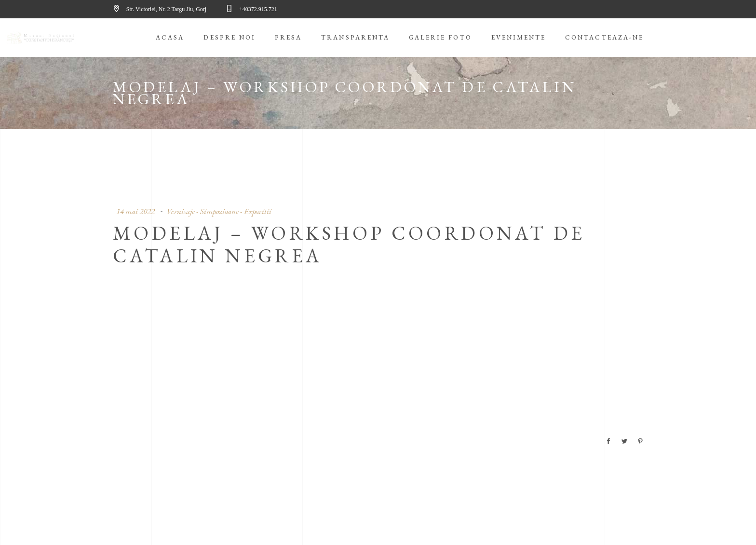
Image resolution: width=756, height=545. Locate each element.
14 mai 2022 (135, 211)
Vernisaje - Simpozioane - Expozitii (219, 211)
